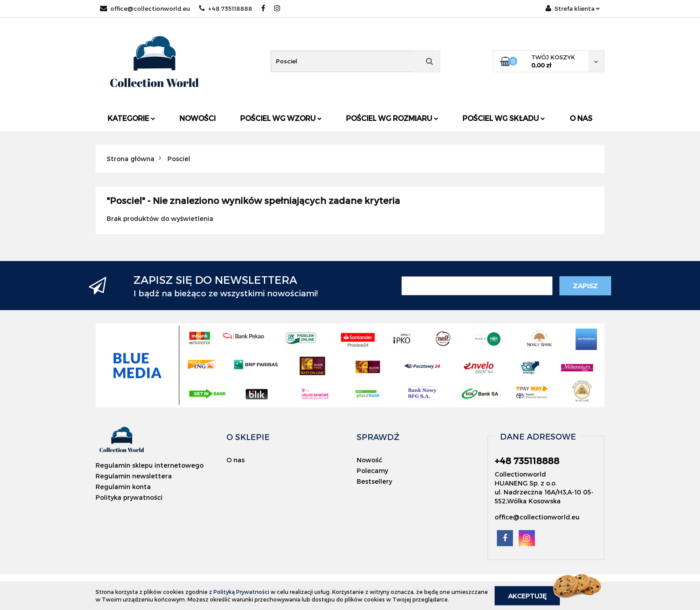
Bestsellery (374, 481)
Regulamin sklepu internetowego (150, 465)
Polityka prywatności (129, 497)
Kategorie (131, 118)
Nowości (198, 118)
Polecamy (372, 471)
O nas (581, 118)
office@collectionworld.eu (145, 8)
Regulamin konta (123, 487)
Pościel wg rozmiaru (392, 118)
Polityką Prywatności (241, 592)
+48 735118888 (226, 8)
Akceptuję (527, 595)
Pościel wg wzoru (281, 118)
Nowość (369, 460)
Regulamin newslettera (134, 476)
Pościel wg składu (504, 118)
